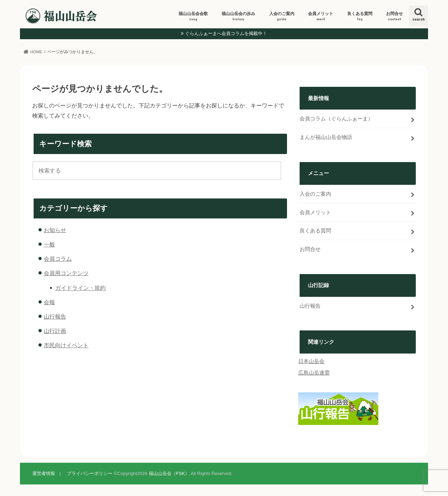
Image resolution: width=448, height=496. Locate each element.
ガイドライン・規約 (80, 288)
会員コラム (58, 259)
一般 (49, 244)
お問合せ (394, 16)
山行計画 (55, 331)
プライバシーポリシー (90, 473)
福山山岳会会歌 (193, 16)
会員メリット (321, 16)
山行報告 (55, 316)
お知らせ (55, 230)
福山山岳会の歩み (238, 16)
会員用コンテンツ (66, 273)
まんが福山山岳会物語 (326, 137)
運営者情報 (44, 473)
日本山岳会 (311, 361)
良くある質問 (360, 16)
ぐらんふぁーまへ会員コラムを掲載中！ (226, 33)
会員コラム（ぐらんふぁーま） (336, 119)
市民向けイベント (66, 345)
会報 (49, 302)
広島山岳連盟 (314, 373)
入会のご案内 (282, 16)
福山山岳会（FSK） (169, 473)
